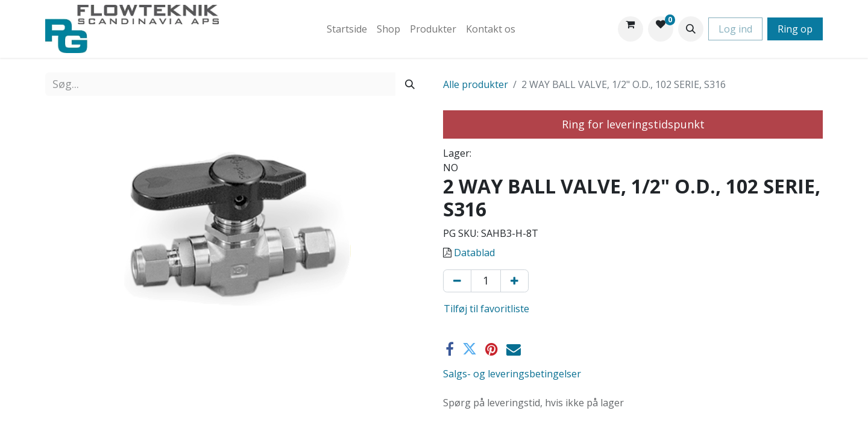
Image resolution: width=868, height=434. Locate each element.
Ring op (795, 29)
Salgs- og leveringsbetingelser (512, 374)
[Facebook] (450, 349)
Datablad (474, 253)
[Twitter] (470, 349)
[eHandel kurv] (631, 29)
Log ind (735, 29)
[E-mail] (514, 349)
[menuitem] (347, 29)
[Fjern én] (457, 281)
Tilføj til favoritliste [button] (486, 309)
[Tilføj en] (514, 281)
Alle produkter (476, 84)
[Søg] (410, 84)
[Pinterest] (492, 349)
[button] (691, 29)
